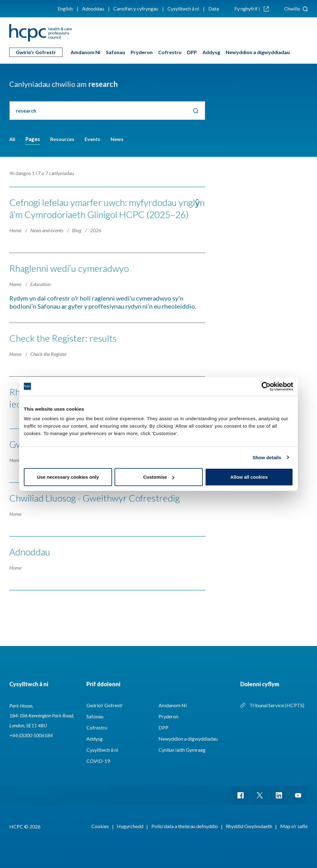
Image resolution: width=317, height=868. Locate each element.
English (65, 9)
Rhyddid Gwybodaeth (249, 826)
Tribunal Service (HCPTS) (277, 705)
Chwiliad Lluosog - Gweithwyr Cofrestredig (95, 498)
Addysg (211, 52)
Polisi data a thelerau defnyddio (185, 826)
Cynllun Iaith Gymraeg (182, 750)
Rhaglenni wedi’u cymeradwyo (69, 268)
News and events (47, 230)
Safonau (115, 52)
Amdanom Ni (85, 52)
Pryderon (142, 52)
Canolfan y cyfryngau (136, 9)
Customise (159, 477)
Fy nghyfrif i (252, 9)
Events (92, 139)
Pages (33, 139)
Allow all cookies (249, 477)
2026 (96, 230)
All (12, 139)
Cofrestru (170, 52)
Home (16, 230)
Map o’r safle (294, 826)
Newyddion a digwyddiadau (258, 52)
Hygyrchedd (130, 826)
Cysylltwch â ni (183, 9)
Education (40, 284)
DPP (192, 52)
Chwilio (296, 9)
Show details (267, 457)
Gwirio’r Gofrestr (36, 52)
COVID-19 (98, 761)
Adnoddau (93, 9)
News (117, 139)
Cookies (100, 826)
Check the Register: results (63, 338)
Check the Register (49, 354)
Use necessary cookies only (68, 477)
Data (214, 9)
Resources (62, 139)
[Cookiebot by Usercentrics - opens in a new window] (266, 386)
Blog (77, 230)
